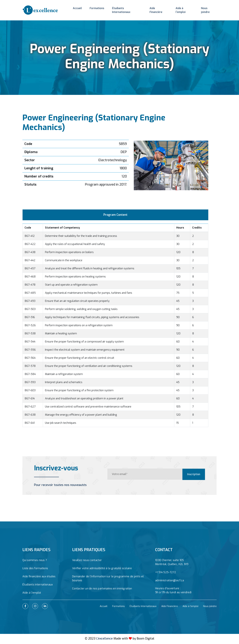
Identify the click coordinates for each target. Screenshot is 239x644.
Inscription (194, 475)
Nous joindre (208, 9)
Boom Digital (145, 639)
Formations (96, 9)
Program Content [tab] (115, 215)
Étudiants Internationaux (126, 9)
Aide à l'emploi (184, 9)
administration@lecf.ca (170, 581)
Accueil (77, 9)
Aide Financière (158, 9)
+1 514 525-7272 (166, 573)
